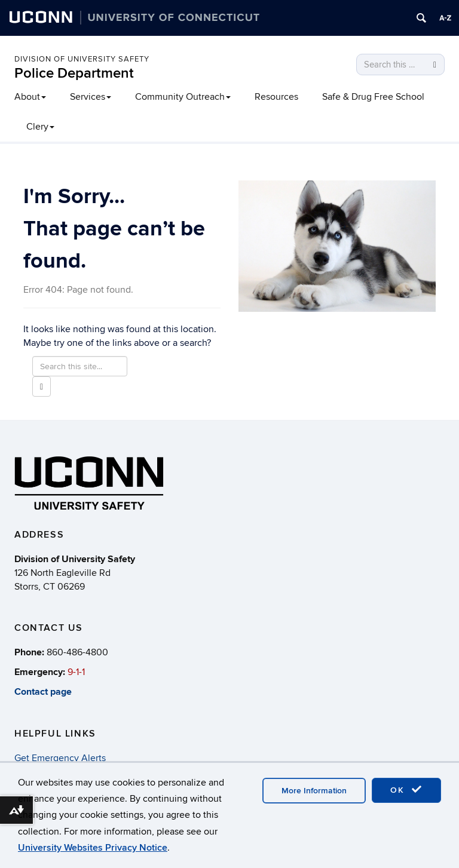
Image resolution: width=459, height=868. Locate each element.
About (30, 97)
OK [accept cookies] (406, 790)
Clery (40, 127)
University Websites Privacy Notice (93, 848)
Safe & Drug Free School (373, 97)
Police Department (74, 73)
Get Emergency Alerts (60, 758)
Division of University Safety (82, 59)
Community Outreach (183, 97)
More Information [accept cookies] (314, 791)
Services (91, 97)
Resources (276, 97)
